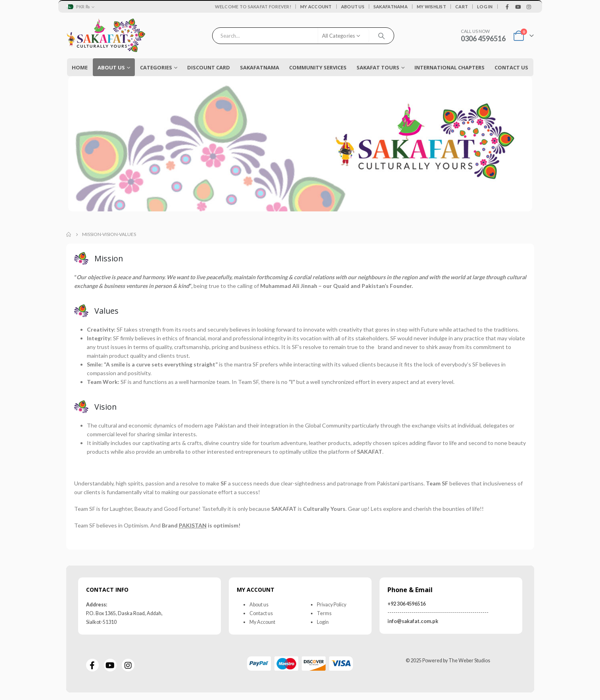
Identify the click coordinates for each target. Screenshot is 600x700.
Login (323, 622)
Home (80, 67)
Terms (324, 613)
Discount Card (209, 67)
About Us (353, 7)
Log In (485, 7)
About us (259, 604)
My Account (316, 7)
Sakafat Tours (378, 67)
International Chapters (450, 67)
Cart (462, 7)
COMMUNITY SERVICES (318, 67)
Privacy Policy (332, 604)
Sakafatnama (391, 7)
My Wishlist (431, 7)
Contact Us (511, 67)
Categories (156, 67)
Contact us (261, 613)
